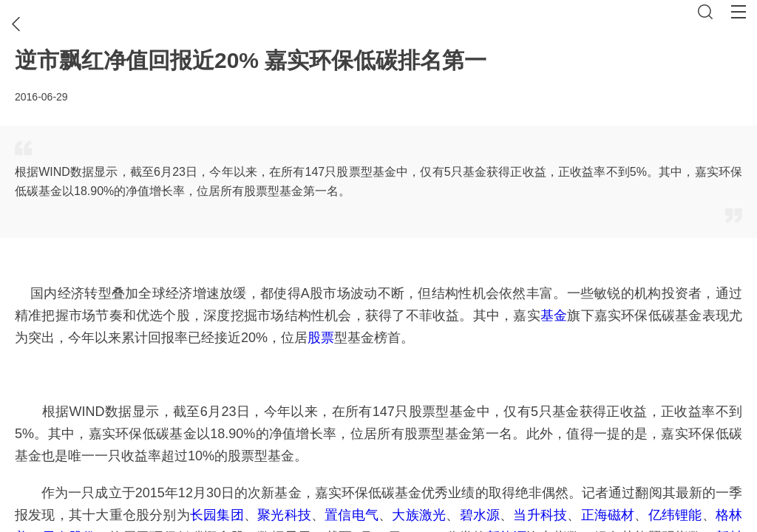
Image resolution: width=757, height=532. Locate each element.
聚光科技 (284, 515)
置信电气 (352, 515)
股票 (321, 338)
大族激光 (419, 515)
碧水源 (480, 515)
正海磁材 (608, 515)
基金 (554, 316)
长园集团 (217, 515)
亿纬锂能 (675, 515)
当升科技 (540, 515)
